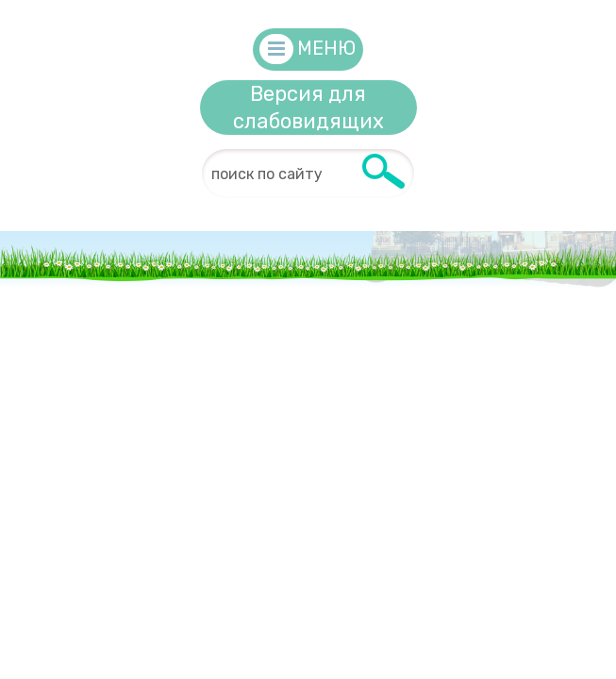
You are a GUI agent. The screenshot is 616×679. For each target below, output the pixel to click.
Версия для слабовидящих (308, 108)
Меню (326, 48)
